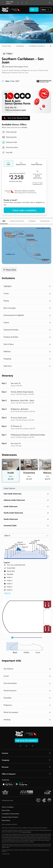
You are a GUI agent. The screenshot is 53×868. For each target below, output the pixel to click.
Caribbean (20, 46)
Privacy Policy (6, 811)
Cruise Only (6, 46)
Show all (7, 593)
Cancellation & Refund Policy (11, 814)
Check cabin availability (24, 210)
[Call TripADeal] (34, 10)
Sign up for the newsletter (26, 741)
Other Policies (6, 821)
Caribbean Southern (37, 46)
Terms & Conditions (8, 807)
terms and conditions (26, 832)
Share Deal (9, 270)
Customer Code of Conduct (10, 817)
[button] (46, 10)
